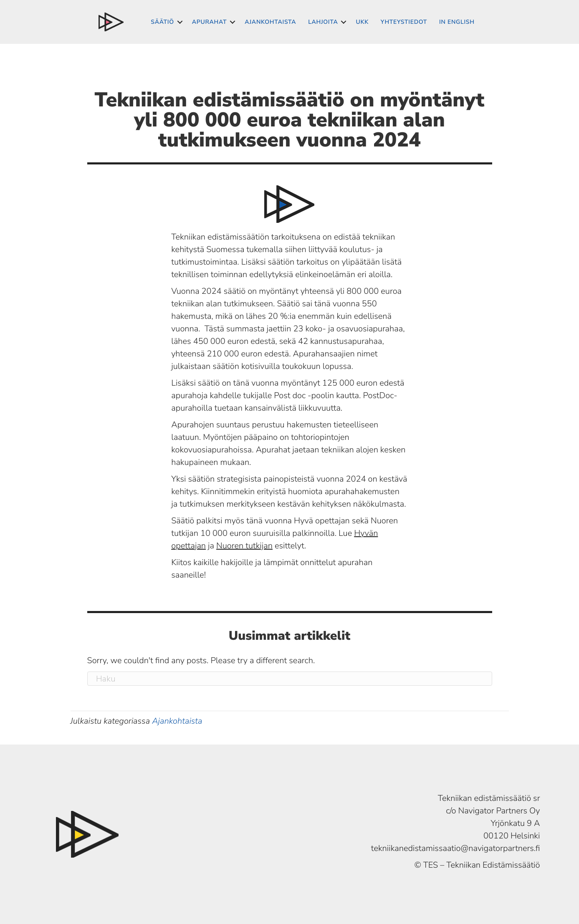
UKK (362, 22)
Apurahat (209, 22)
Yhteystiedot (404, 22)
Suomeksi (111, 22)
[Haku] (290, 679)
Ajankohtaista (270, 22)
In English (457, 22)
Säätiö (162, 22)
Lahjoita (323, 22)
